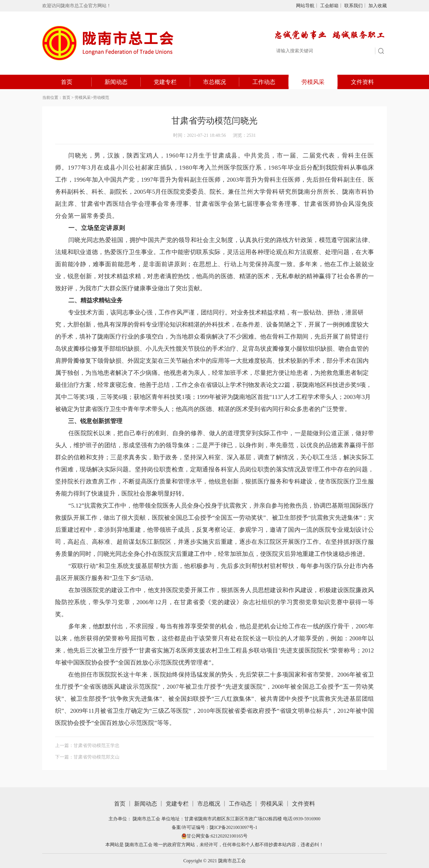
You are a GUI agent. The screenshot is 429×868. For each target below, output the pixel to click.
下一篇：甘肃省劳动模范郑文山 (87, 757)
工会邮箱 (329, 6)
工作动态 (264, 82)
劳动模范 (101, 98)
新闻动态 (116, 82)
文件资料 (362, 82)
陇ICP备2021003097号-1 (233, 827)
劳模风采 (313, 82)
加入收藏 (378, 6)
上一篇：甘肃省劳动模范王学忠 (87, 745)
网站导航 (305, 6)
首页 (67, 82)
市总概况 (214, 82)
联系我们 (353, 6)
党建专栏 (165, 82)
